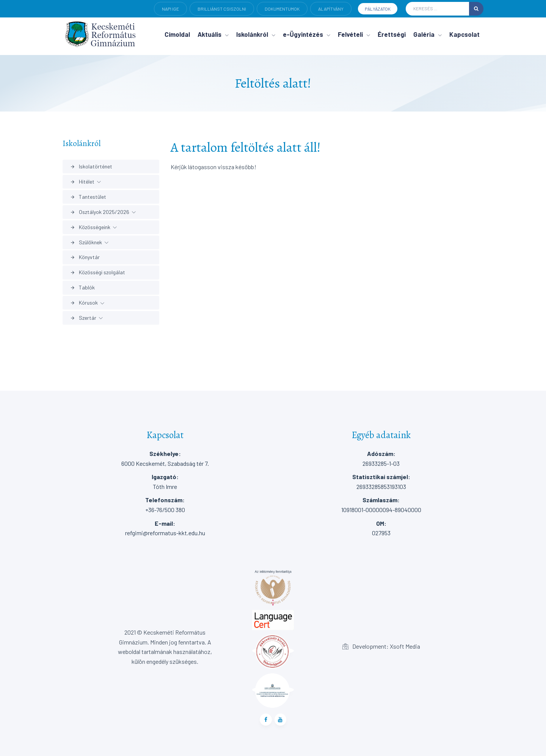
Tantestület (88, 197)
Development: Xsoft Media (381, 646)
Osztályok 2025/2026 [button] (100, 212)
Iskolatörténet (91, 166)
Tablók (82, 287)
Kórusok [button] (84, 303)
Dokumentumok (282, 9)
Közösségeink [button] (90, 227)
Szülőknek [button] (86, 242)
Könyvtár (85, 257)
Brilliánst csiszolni (222, 9)
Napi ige (170, 9)
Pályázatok (378, 9)
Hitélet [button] (82, 182)
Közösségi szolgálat (98, 272)
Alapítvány (331, 9)
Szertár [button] (83, 318)
